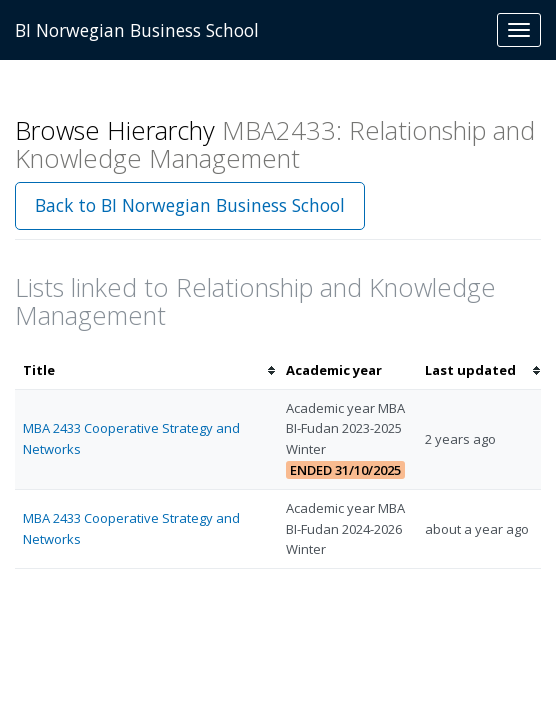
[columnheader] (146, 370)
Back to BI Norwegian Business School (190, 205)
